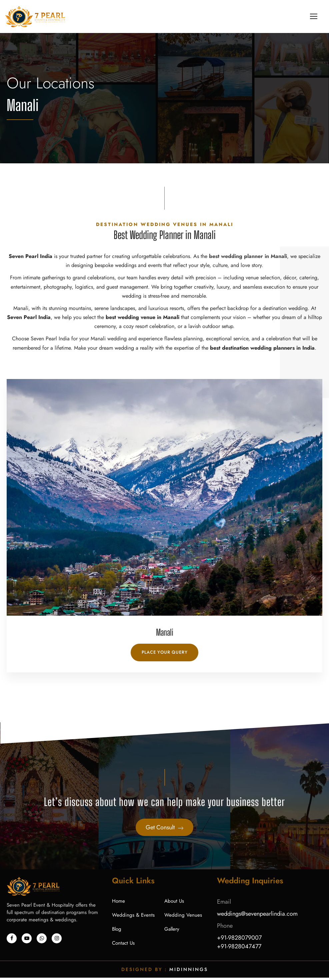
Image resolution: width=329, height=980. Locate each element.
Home (118, 903)
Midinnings (189, 972)
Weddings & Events (133, 917)
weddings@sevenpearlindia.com (257, 916)
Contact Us (123, 945)
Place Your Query (165, 654)
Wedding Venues (183, 917)
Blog (117, 931)
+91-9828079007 (239, 940)
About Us (174, 903)
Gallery (172, 931)
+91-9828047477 (239, 949)
